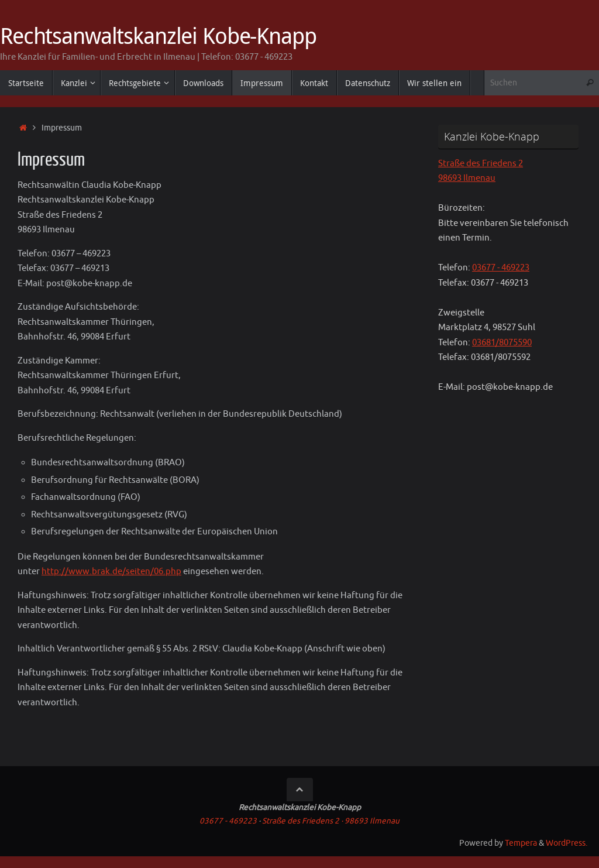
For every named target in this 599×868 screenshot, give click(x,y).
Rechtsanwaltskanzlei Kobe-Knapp (158, 36)
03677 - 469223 (501, 268)
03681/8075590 (502, 343)
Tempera (521, 843)
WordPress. (567, 843)
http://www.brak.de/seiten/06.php (111, 572)
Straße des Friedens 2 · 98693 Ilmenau (331, 821)
